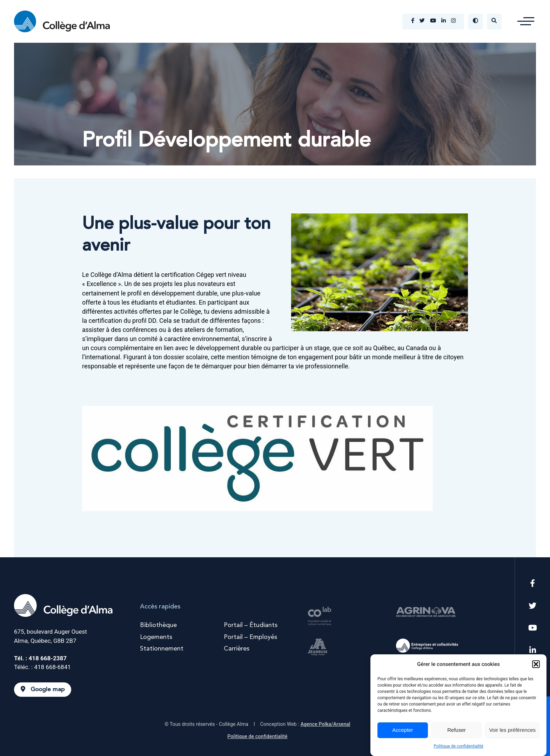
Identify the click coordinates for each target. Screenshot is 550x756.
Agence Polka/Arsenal (326, 724)
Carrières (237, 649)
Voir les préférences (512, 730)
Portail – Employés (250, 637)
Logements (156, 637)
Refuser (457, 730)
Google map (43, 689)
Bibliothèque (158, 625)
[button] (536, 664)
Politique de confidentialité (458, 746)
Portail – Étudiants (251, 625)
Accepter (403, 730)
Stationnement (162, 649)
